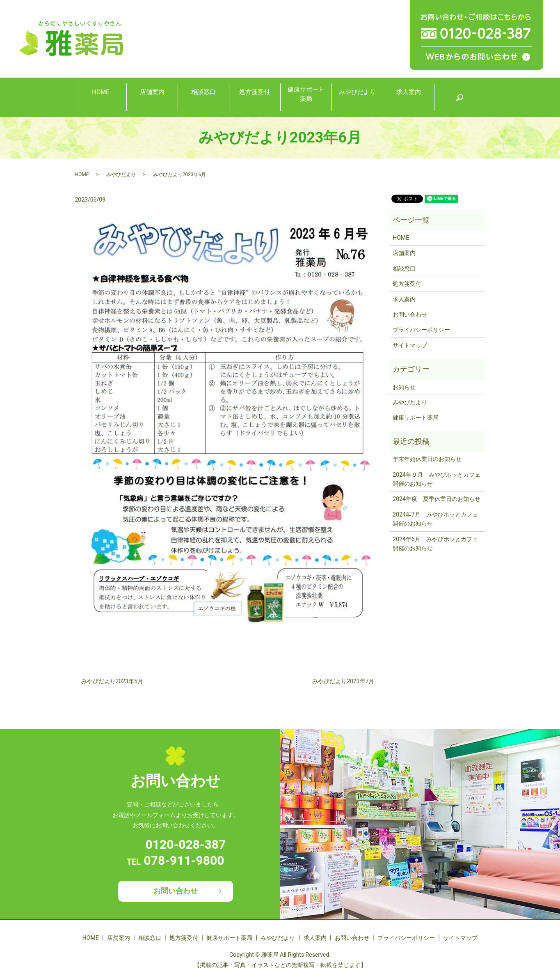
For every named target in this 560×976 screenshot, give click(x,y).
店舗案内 (152, 97)
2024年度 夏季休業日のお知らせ (436, 499)
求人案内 (409, 97)
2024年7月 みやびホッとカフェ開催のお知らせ (435, 519)
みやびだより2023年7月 (343, 681)
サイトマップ (410, 345)
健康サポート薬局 (306, 96)
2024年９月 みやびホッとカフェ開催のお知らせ (436, 479)
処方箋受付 (255, 97)
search (459, 97)
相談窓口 (203, 97)
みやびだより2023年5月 (112, 681)
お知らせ (404, 387)
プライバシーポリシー (421, 330)
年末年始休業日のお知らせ (427, 459)
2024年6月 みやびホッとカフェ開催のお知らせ (435, 544)
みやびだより (357, 97)
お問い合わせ (410, 315)
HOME (101, 97)
